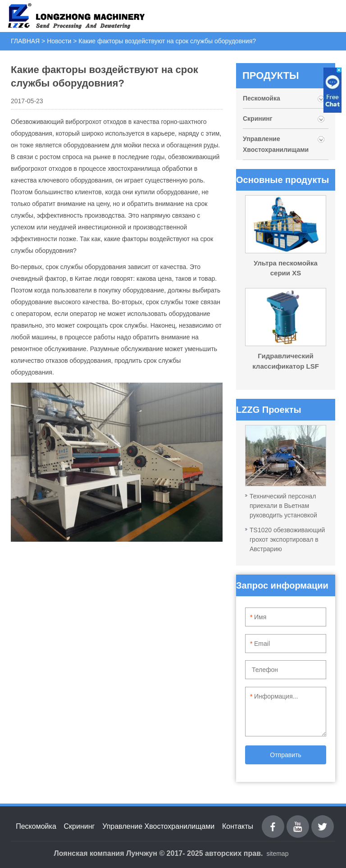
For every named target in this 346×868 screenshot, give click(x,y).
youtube (298, 820)
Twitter (323, 820)
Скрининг (258, 119)
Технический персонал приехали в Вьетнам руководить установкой (283, 506)
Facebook (273, 820)
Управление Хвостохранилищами (276, 144)
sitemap (277, 854)
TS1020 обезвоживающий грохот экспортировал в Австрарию (287, 539)
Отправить (285, 755)
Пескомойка (262, 98)
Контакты (238, 826)
